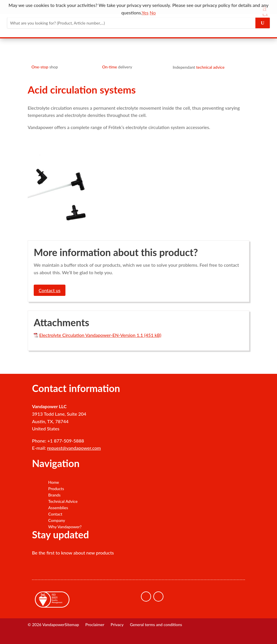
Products (56, 489)
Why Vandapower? (65, 527)
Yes (145, 13)
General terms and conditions (156, 625)
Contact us (50, 290)
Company (57, 520)
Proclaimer (95, 625)
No (153, 13)
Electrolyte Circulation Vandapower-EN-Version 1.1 (91, 335)
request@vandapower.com (74, 448)
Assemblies (58, 508)
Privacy (117, 625)
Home (53, 482)
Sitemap (72, 625)
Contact (55, 514)
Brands (54, 495)
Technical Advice (63, 501)
